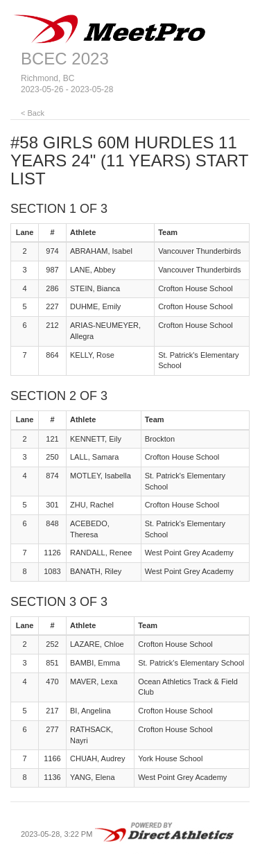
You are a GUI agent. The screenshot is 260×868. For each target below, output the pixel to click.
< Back (33, 113)
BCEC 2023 (65, 59)
